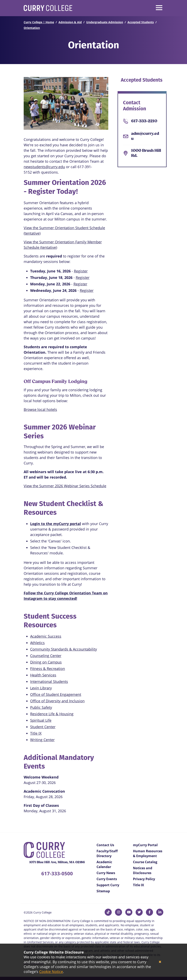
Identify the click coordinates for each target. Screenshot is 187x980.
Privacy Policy (144, 879)
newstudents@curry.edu (44, 167)
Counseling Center (46, 656)
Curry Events (107, 879)
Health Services (43, 675)
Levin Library (41, 688)
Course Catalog (145, 862)
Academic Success (46, 636)
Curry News (106, 873)
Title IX (36, 733)
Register (81, 271)
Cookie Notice (51, 972)
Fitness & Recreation (48, 669)
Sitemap (103, 891)
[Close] (160, 962)
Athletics (37, 643)
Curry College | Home (39, 22)
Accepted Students (141, 22)
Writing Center (42, 740)
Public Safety (41, 707)
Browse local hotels (40, 409)
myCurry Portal (145, 845)
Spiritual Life (41, 720)
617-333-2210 (144, 121)
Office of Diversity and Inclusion (57, 701)
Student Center (43, 727)
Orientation (32, 28)
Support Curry (108, 885)
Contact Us (105, 845)
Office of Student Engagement (56, 694)
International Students (49, 681)
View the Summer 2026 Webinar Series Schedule (65, 486)
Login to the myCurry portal (56, 524)
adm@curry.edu (145, 136)
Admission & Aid (70, 22)
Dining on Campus (46, 662)
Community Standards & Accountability (64, 649)
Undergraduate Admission (105, 22)
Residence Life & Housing (52, 714)
